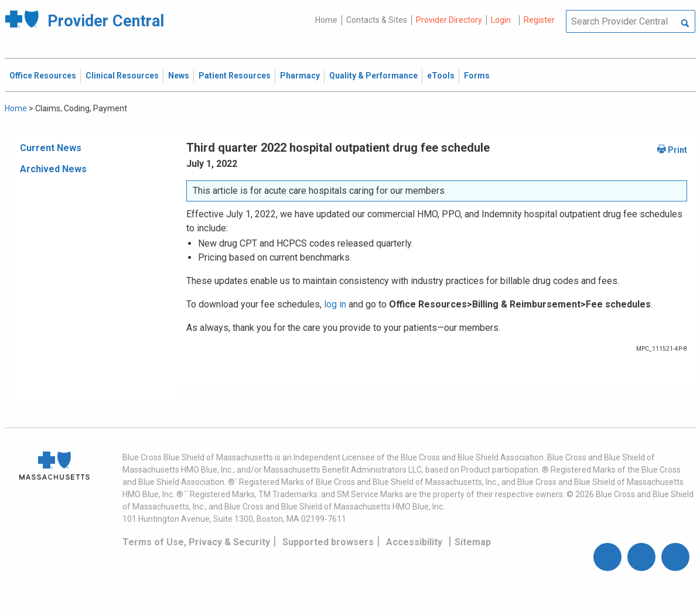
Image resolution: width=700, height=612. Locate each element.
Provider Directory (449, 20)
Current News (51, 148)
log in (335, 304)
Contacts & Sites (377, 20)
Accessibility (414, 542)
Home (326, 20)
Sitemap (473, 542)
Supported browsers (328, 542)
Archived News (53, 169)
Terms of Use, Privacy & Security (196, 542)
